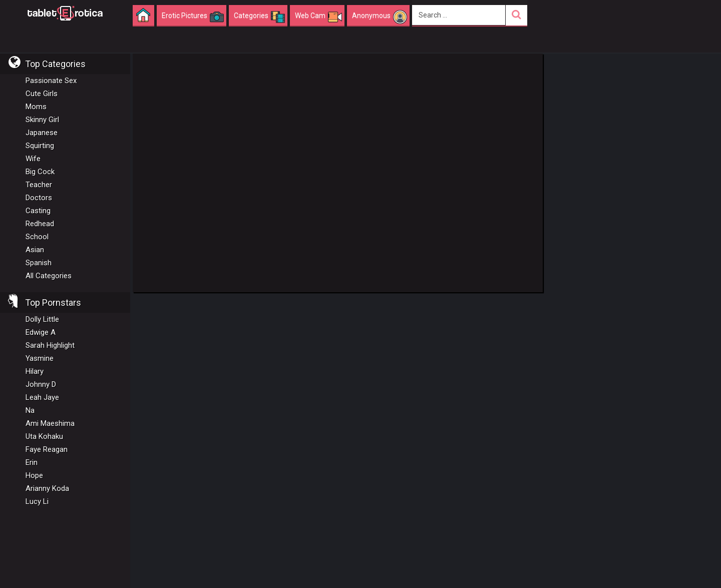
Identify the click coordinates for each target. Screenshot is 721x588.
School (37, 237)
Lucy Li (37, 501)
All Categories (49, 276)
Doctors (39, 198)
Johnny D (41, 384)
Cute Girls (42, 94)
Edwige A (41, 332)
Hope (34, 475)
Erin (32, 462)
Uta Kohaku (44, 436)
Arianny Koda (47, 488)
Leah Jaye (42, 397)
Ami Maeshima (50, 423)
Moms (36, 107)
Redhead (40, 224)
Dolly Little (42, 319)
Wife (33, 159)
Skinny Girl (42, 120)
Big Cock (40, 172)
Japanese (42, 133)
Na (30, 410)
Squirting (40, 146)
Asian (35, 250)
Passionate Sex (51, 81)
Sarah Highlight (50, 345)
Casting (38, 211)
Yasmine (40, 358)
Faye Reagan (47, 449)
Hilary (35, 371)
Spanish (39, 263)
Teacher (39, 185)
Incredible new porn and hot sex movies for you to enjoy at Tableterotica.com (65, 13)
